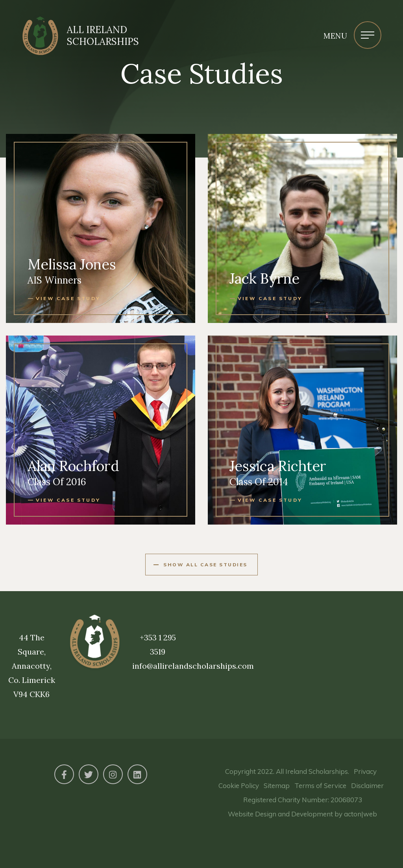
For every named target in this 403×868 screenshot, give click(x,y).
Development (312, 814)
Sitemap (277, 785)
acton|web (360, 814)
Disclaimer (367, 785)
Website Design (252, 814)
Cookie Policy (239, 785)
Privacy (365, 771)
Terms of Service (320, 785)
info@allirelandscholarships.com (193, 666)
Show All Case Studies (205, 565)
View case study (68, 298)
